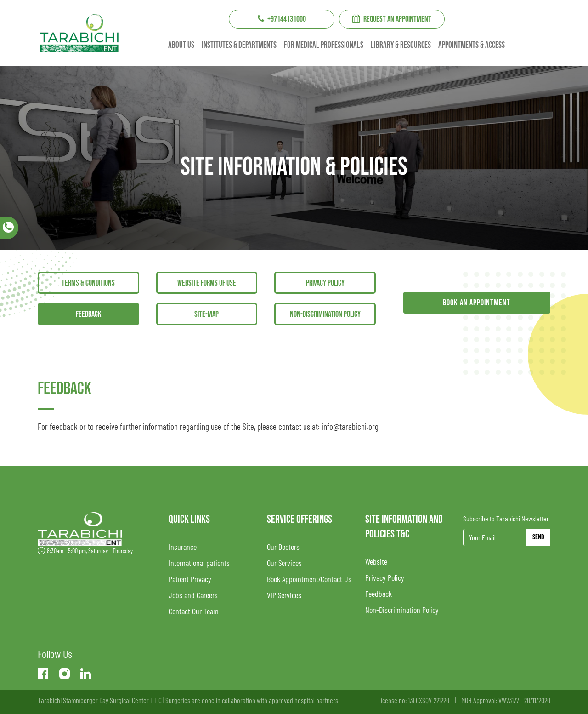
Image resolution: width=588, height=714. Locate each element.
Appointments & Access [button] (472, 45)
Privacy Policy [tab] (325, 283)
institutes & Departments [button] (239, 45)
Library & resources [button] (401, 45)
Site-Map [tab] (206, 314)
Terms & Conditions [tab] (88, 283)
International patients (199, 563)
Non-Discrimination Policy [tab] (325, 314)
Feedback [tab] (88, 314)
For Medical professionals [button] (324, 45)
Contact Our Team (194, 611)
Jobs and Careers (193, 595)
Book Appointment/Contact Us (309, 579)
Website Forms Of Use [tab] (207, 283)
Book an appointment (477, 303)
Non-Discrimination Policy (402, 610)
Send (538, 537)
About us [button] (181, 45)
